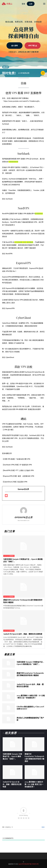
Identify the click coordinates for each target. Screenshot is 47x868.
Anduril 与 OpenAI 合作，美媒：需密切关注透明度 (23, 634)
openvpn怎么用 (23, 517)
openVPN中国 (23, 864)
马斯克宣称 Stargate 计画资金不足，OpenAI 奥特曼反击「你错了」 (31, 663)
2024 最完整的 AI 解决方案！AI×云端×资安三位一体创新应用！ (31, 697)
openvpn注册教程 (9, 556)
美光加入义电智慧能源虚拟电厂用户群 (30, 719)
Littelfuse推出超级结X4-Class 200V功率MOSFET (30, 708)
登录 (43, 827)
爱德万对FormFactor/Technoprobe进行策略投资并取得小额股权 (30, 674)
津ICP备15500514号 (33, 864)
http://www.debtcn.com (24, 521)
